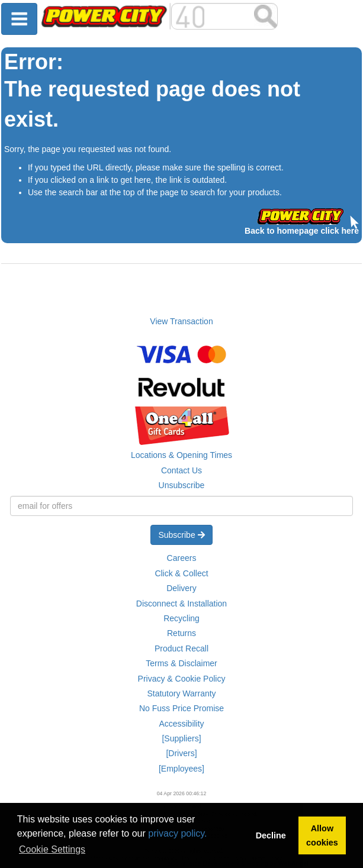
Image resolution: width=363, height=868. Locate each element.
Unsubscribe (182, 485)
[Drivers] (181, 753)
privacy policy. (177, 833)
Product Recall (181, 648)
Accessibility (181, 724)
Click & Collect (181, 573)
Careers (182, 558)
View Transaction (181, 321)
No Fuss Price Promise (181, 708)
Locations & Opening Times (181, 455)
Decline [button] (271, 835)
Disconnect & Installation (181, 604)
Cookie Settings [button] (52, 849)
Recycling (181, 618)
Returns (181, 633)
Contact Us (181, 470)
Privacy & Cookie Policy (182, 679)
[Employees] (181, 769)
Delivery (181, 588)
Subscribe (181, 535)
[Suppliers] (181, 738)
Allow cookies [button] (322, 835)
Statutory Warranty (181, 693)
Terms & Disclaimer (181, 663)
